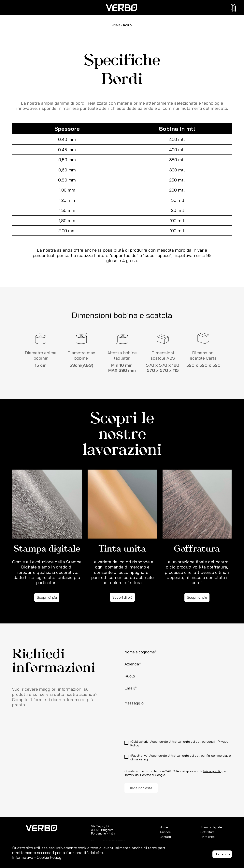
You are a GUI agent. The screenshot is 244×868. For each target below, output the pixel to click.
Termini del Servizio (138, 775)
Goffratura (207, 832)
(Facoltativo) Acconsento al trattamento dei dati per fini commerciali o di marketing (181, 757)
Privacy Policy (213, 771)
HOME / (117, 25)
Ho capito (222, 854)
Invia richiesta (141, 788)
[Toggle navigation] (235, 8)
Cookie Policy (49, 857)
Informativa (23, 857)
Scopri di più (47, 597)
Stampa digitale (211, 827)
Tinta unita (208, 837)
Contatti (165, 837)
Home (164, 827)
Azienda (165, 832)
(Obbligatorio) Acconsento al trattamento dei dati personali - (179, 743)
